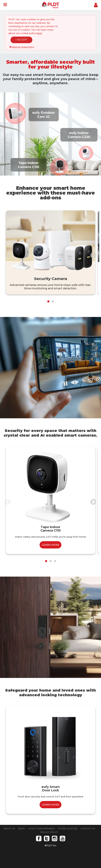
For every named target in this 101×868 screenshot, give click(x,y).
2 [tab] (53, 301)
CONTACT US (88, 829)
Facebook (39, 838)
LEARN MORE (50, 545)
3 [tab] (55, 561)
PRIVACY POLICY (49, 832)
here (39, 33)
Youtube (62, 838)
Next (93, 256)
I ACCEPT (21, 40)
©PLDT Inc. (51, 845)
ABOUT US (9, 829)
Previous (8, 256)
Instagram (55, 838)
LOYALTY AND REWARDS (41, 829)
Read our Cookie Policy (22, 47)
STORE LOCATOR (68, 829)
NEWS (22, 829)
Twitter (47, 838)
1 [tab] (48, 301)
